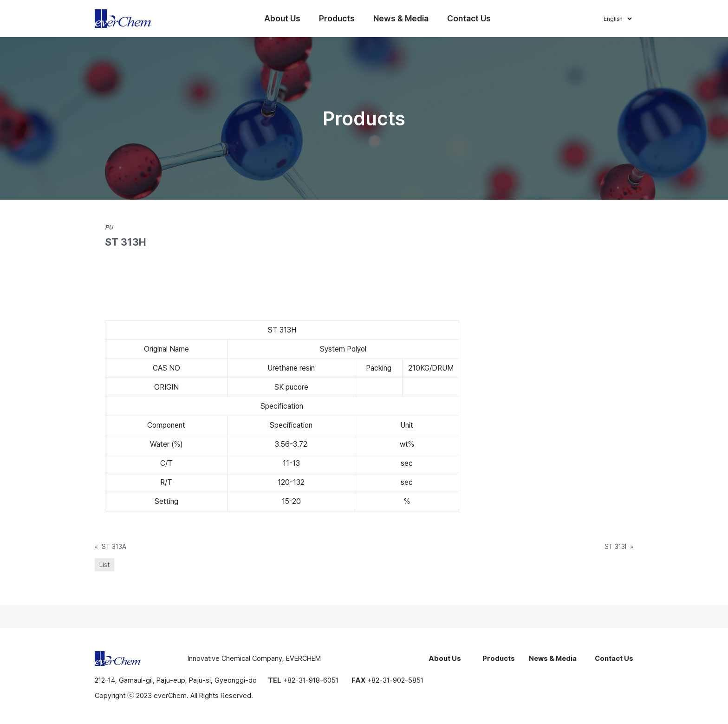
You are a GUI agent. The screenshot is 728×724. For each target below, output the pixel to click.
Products (337, 18)
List (104, 565)
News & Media (401, 18)
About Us (282, 18)
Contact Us (469, 18)
